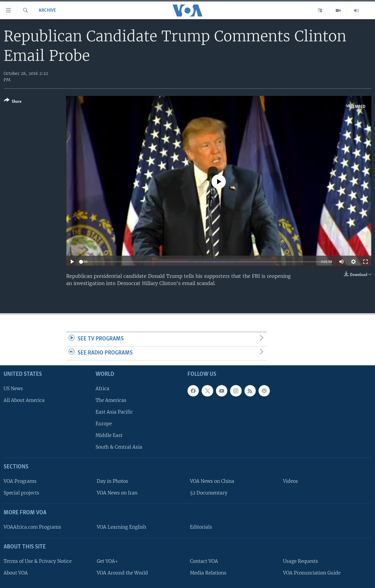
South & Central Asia (119, 447)
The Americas (111, 400)
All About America (24, 400)
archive (47, 10)
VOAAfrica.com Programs (32, 527)
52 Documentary (209, 493)
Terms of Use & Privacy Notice (38, 561)
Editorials (201, 527)
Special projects (21, 493)
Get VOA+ (107, 561)
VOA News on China (212, 481)
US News (13, 388)
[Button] (13, 102)
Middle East (109, 435)
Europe (104, 424)
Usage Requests (301, 561)
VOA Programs (20, 481)
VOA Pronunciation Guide (312, 573)
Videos (291, 481)
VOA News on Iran (117, 493)
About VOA (16, 573)
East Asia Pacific (114, 412)
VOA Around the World (122, 573)
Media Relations (208, 573)
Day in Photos (112, 481)
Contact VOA (204, 561)
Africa (102, 388)
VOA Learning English (121, 527)
